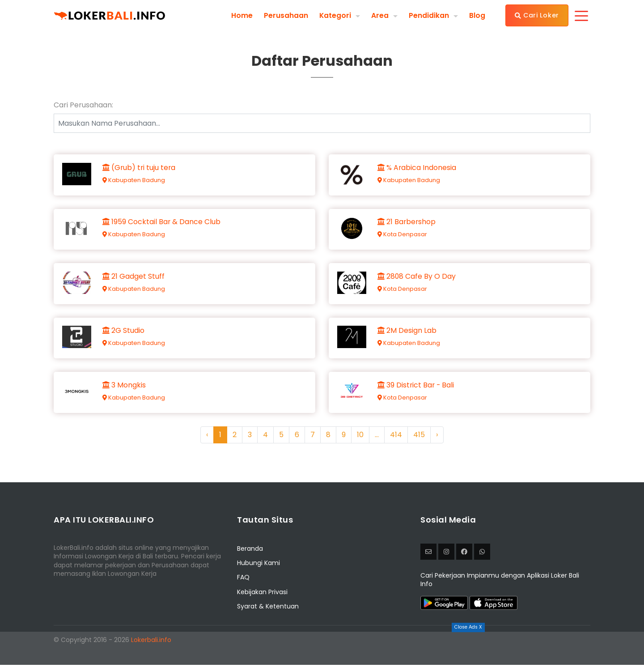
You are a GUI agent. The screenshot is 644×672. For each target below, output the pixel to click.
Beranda (250, 555)
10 (360, 441)
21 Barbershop (407, 224)
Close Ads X (468, 627)
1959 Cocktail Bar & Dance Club (162, 224)
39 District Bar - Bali (417, 391)
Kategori (335, 15)
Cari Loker (537, 15)
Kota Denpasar (403, 236)
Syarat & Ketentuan (268, 613)
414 (396, 441)
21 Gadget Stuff (134, 280)
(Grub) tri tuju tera (140, 168)
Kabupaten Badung (134, 181)
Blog (477, 15)
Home (241, 15)
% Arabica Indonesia (417, 168)
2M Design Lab (407, 336)
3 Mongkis (125, 391)
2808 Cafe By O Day (417, 280)
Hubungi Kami (258, 570)
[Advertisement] (322, 652)
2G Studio (124, 336)
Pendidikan (429, 15)
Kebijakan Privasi (262, 599)
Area (380, 15)
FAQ (243, 584)
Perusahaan (286, 15)
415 (419, 441)
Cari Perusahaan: (83, 105)
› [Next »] (437, 441)
